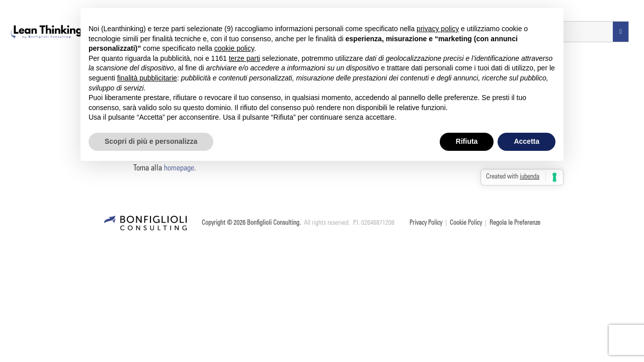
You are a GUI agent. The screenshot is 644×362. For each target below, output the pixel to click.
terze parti (245, 58)
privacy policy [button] (438, 29)
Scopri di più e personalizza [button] (151, 141)
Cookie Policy (466, 223)
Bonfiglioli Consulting (273, 223)
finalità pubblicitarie (147, 78)
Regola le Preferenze (515, 223)
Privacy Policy (426, 223)
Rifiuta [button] (467, 141)
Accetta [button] (527, 141)
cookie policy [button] (234, 48)
